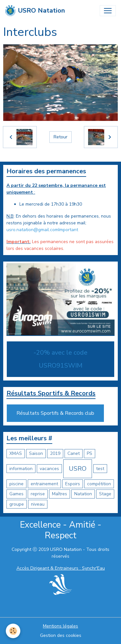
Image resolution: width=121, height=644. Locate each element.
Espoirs (73, 484)
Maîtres (60, 494)
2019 (55, 453)
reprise (38, 494)
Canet (74, 453)
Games (16, 494)
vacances (49, 469)
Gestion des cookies (61, 635)
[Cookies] (13, 631)
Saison (36, 453)
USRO (78, 469)
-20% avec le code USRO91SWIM (60, 359)
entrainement (44, 484)
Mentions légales (60, 626)
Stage (105, 494)
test (100, 469)
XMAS (16, 453)
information (21, 469)
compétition (99, 484)
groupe (17, 504)
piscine (16, 484)
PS (90, 453)
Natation (83, 494)
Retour (60, 137)
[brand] (35, 11)
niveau (38, 504)
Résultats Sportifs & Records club (55, 413)
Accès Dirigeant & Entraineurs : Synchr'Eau (61, 568)
